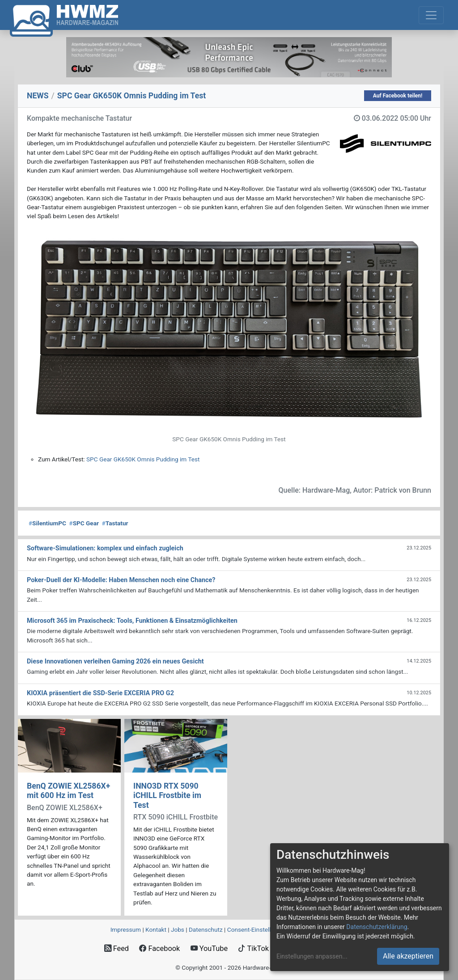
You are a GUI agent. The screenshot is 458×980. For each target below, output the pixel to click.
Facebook (159, 948)
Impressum (126, 929)
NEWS (38, 96)
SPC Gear (84, 523)
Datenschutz (206, 929)
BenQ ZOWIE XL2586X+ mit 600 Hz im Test (68, 791)
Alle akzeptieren (408, 956)
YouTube (209, 948)
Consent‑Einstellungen (257, 929)
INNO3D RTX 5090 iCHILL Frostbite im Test (167, 795)
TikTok (253, 948)
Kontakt (156, 929)
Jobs (178, 929)
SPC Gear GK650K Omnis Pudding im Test (143, 459)
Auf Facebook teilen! (398, 96)
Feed (117, 948)
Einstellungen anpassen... (312, 956)
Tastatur (115, 523)
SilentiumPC (47, 523)
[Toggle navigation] (431, 15)
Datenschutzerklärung (377, 927)
